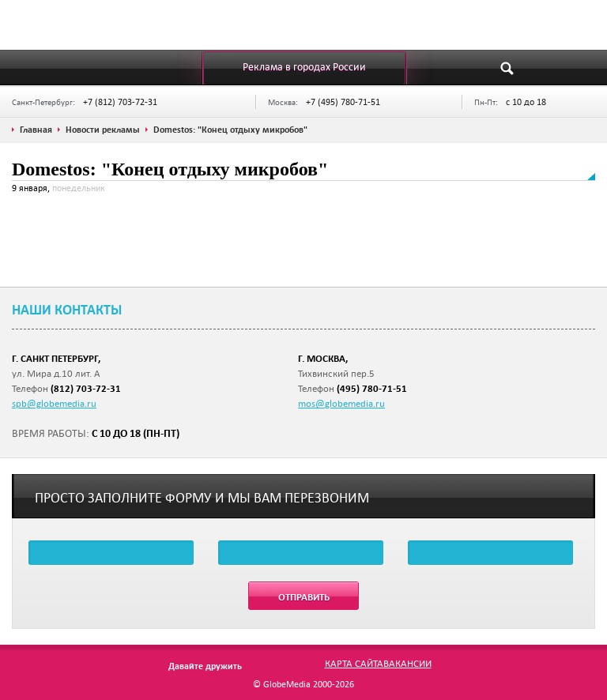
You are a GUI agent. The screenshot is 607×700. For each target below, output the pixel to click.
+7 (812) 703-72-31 (120, 102)
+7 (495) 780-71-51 (343, 102)
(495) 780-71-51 (372, 388)
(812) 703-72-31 (86, 388)
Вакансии (407, 663)
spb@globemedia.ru (54, 403)
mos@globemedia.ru (341, 403)
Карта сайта (354, 663)
